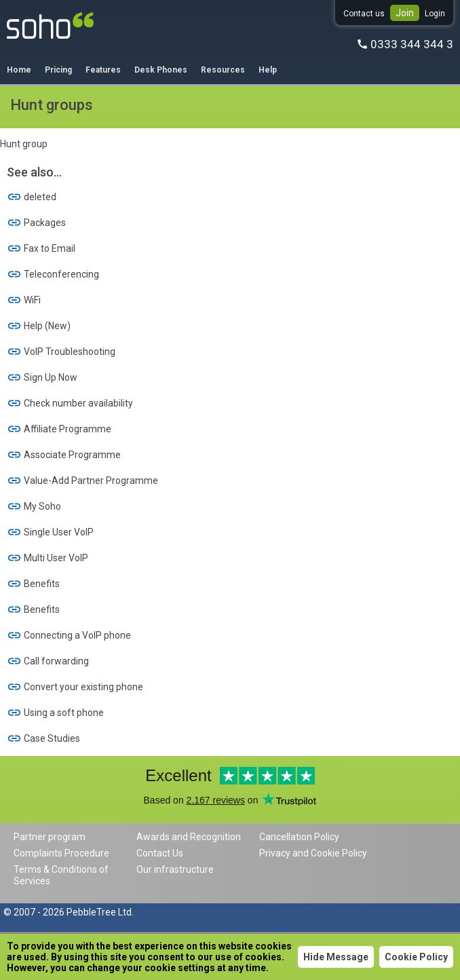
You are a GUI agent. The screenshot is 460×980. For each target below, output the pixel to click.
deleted (32, 197)
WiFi (24, 300)
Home (19, 70)
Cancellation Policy (299, 837)
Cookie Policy (416, 957)
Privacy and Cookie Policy (313, 853)
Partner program (50, 837)
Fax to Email (41, 248)
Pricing (58, 70)
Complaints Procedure (61, 853)
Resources (223, 70)
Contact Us (160, 853)
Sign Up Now (42, 377)
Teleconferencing (53, 274)
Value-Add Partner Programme (82, 480)
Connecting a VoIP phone (69, 635)
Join (405, 13)
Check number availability (70, 403)
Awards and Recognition (189, 837)
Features (103, 70)
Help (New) (39, 326)
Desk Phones (161, 70)
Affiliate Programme (59, 429)
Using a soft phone (55, 713)
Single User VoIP (50, 532)
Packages (36, 223)
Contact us (364, 14)
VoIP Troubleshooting (61, 352)
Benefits (33, 584)
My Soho (34, 506)
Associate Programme (64, 455)
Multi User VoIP (47, 558)
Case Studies (43, 738)
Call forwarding (48, 661)
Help (268, 70)
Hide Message (336, 957)
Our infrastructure (175, 869)
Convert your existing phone (75, 687)
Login (435, 14)
